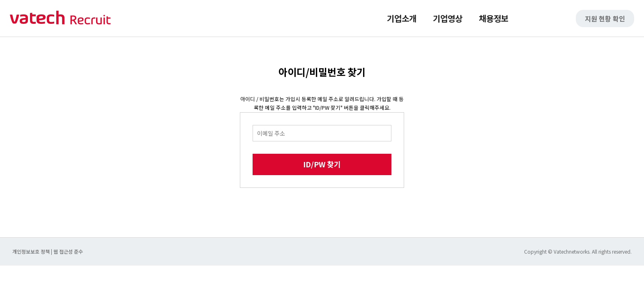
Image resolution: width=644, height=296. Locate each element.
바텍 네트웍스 (60, 18)
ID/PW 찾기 (322, 164)
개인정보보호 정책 (32, 251)
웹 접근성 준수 (68, 251)
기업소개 (402, 18)
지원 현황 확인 (605, 18)
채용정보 (494, 18)
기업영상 (448, 18)
